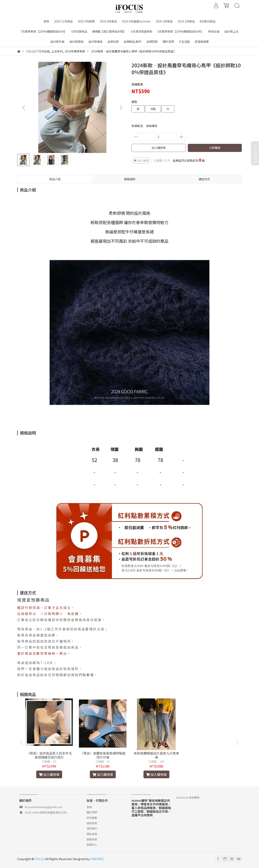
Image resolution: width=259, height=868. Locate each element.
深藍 (153, 109)
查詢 (89, 807)
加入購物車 (159, 148)
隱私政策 (92, 834)
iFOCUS (40, 859)
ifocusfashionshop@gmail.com (43, 807)
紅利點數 (92, 818)
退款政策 (92, 823)
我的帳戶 (92, 828)
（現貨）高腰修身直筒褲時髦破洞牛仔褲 (103, 755)
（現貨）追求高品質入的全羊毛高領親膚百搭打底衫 (49, 755)
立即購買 (215, 148)
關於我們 (92, 812)
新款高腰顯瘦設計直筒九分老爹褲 (156, 755)
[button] (121, 107)
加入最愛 (141, 160)
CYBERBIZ (97, 859)
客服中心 (92, 845)
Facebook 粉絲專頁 (188, 797)
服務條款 (92, 839)
